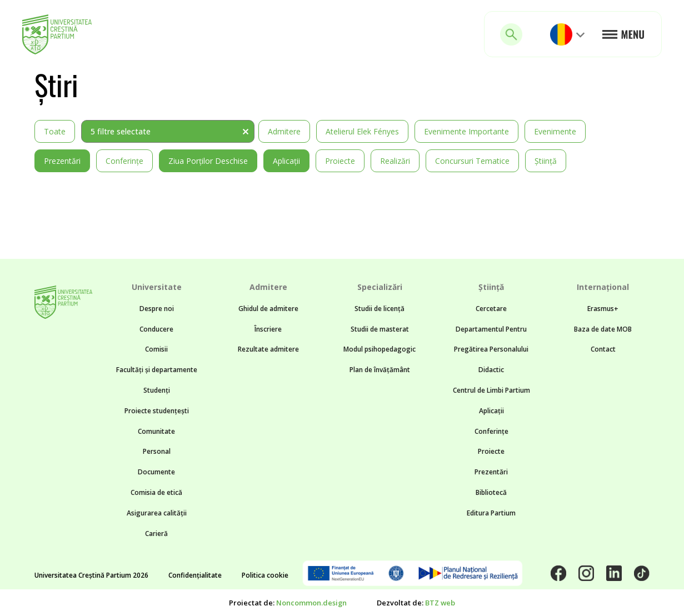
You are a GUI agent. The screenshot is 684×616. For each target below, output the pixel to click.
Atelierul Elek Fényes (362, 131)
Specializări (380, 287)
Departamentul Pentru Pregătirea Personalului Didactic (491, 350)
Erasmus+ (603, 309)
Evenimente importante (466, 131)
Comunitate (156, 431)
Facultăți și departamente (157, 370)
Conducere (156, 329)
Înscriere (268, 329)
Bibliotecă (491, 492)
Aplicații (286, 161)
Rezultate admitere (268, 349)
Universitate (157, 287)
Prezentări (62, 161)
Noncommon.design (311, 603)
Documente (156, 472)
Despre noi (157, 309)
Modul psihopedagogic (380, 349)
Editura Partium (491, 513)
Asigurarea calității (157, 513)
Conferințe (124, 161)
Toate (55, 131)
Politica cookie (265, 575)
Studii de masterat (380, 329)
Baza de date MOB (603, 329)
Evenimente (555, 131)
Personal (157, 451)
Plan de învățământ (380, 370)
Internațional (603, 287)
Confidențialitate (195, 575)
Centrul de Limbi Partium (491, 390)
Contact (603, 349)
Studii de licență (380, 309)
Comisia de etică (156, 492)
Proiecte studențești (157, 411)
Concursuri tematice (472, 161)
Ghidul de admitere (268, 309)
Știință (546, 161)
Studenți (157, 390)
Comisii (156, 349)
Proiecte (340, 161)
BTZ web (440, 603)
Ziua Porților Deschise (208, 161)
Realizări (395, 161)
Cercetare (491, 309)
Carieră (156, 534)
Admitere (284, 131)
